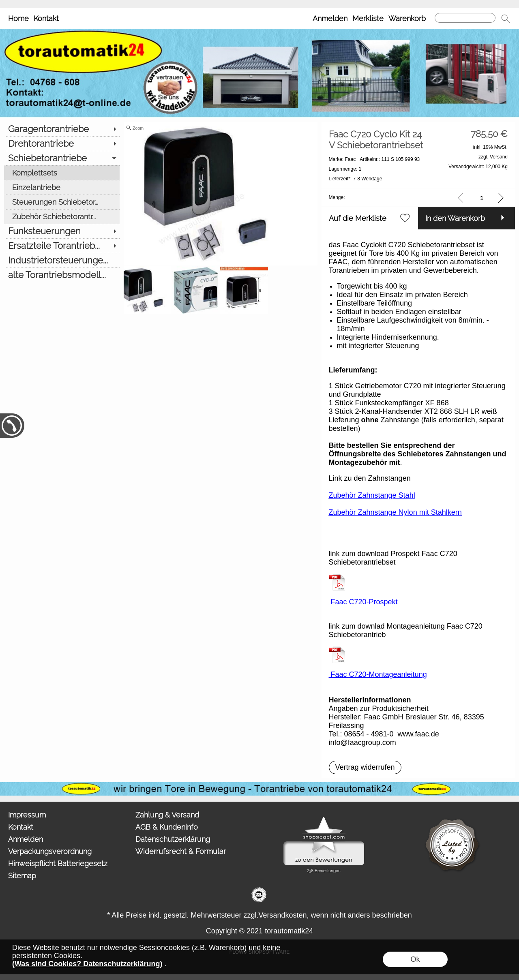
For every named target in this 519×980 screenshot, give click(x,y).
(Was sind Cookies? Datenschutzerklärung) (87, 964)
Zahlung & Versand (167, 815)
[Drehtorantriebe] (62, 143)
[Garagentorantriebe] (62, 129)
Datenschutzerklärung (173, 839)
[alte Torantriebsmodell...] (62, 275)
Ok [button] (415, 959)
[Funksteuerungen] (62, 231)
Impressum (27, 815)
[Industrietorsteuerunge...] (62, 260)
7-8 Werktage (356, 179)
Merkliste (368, 18)
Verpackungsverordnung (50, 851)
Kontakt (46, 18)
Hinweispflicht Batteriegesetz (58, 863)
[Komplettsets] (62, 173)
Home (18, 18)
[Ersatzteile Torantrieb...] (62, 246)
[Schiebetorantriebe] (62, 158)
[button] (506, 19)
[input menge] (481, 198)
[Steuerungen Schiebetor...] (62, 202)
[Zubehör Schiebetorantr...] (62, 216)
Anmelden (330, 18)
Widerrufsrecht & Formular (181, 851)
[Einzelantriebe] (62, 187)
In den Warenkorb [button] (455, 218)
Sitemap (22, 876)
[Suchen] (465, 18)
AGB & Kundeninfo (167, 827)
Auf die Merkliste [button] (358, 218)
